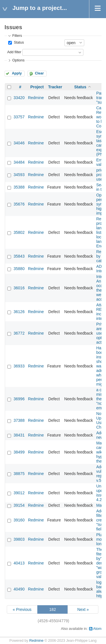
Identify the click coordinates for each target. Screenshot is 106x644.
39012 (19, 493)
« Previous (22, 609)
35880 (19, 269)
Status (18, 42)
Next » (83, 609)
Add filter (14, 52)
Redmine (36, 98)
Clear (39, 73)
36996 (19, 399)
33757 (19, 117)
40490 (19, 589)
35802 (19, 232)
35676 (19, 204)
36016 (19, 288)
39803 (19, 539)
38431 (19, 435)
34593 (19, 175)
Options (18, 60)
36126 (19, 312)
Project (37, 87)
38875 (19, 474)
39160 (19, 520)
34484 (19, 162)
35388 (19, 187)
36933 (19, 366)
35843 (19, 256)
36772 (19, 333)
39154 (19, 505)
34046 (19, 143)
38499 (19, 452)
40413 (19, 563)
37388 (19, 420)
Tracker (55, 87)
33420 (19, 98)
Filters (17, 36)
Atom (97, 629)
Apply (17, 73)
